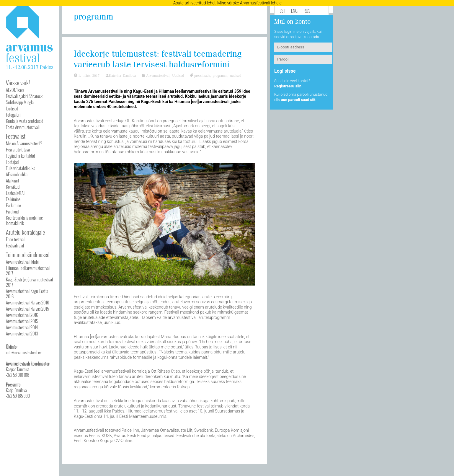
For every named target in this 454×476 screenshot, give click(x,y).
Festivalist (16, 136)
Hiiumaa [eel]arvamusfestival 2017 (28, 270)
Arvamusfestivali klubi (22, 262)
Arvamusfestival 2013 (22, 333)
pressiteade (202, 75)
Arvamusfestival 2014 (22, 327)
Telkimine (13, 199)
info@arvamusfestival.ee (24, 352)
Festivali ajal (15, 245)
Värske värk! (18, 83)
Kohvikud (13, 187)
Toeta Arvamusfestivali (23, 127)
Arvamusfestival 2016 (22, 315)
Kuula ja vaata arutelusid (25, 121)
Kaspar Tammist (17, 369)
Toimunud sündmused (28, 255)
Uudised (12, 108)
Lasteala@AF (15, 193)
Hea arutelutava (18, 149)
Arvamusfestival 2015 (22, 321)
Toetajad (12, 162)
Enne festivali (16, 239)
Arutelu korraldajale (25, 232)
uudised (236, 75)
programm (220, 75)
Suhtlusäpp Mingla (20, 102)
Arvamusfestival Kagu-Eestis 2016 (27, 294)
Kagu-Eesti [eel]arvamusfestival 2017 (29, 282)
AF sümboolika (17, 174)
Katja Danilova (16, 390)
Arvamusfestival (158, 75)
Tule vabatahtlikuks (20, 168)
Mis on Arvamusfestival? (24, 143)
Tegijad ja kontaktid (20, 156)
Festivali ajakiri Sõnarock (24, 96)
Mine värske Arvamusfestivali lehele (249, 3)
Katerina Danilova (122, 75)
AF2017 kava (15, 90)
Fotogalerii (14, 115)
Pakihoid (12, 211)
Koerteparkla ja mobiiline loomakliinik (24, 220)
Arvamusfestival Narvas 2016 (27, 302)
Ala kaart (13, 180)
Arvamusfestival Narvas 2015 (27, 309)
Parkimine (13, 205)
